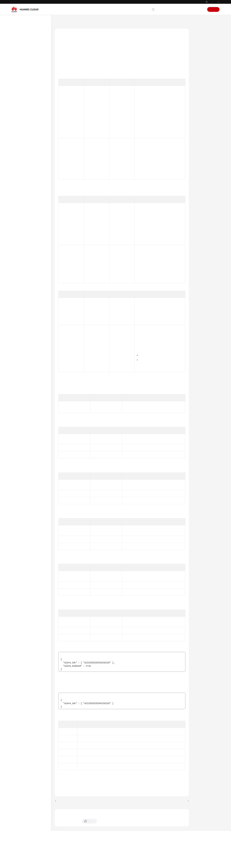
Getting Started (22, 47)
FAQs (17, 309)
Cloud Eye (74, 21)
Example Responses (205, 70)
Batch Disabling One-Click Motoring (35, 211)
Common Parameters (27, 293)
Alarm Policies (27, 112)
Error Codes (201, 84)
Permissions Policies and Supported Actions (28, 286)
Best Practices (21, 58)
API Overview (23, 74)
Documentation (178, 9)
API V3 (20, 279)
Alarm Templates (28, 128)
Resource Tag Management (32, 268)
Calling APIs (23, 80)
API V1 (20, 90)
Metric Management (29, 274)
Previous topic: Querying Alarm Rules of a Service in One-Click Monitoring (88, 815)
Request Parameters (205, 49)
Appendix (22, 298)
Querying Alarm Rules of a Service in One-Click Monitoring (35, 186)
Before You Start (25, 69)
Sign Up (213, 9)
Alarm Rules (26, 101)
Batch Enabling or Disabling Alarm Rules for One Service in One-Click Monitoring (34, 199)
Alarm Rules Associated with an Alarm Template (33, 135)
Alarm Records (27, 123)
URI (197, 42)
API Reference (21, 63)
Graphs (24, 263)
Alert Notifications (28, 117)
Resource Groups (28, 142)
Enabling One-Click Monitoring (32, 163)
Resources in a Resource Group (31, 149)
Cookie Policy (187, 865)
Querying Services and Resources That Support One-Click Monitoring (34, 174)
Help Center (60, 21)
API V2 (20, 96)
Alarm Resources (28, 107)
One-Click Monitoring (30, 156)
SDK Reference (22, 304)
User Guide (20, 53)
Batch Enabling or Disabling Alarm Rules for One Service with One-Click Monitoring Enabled (34, 242)
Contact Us (163, 9)
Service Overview (23, 42)
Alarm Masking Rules (30, 252)
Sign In (200, 9)
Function (200, 35)
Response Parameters (206, 56)
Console (191, 9)
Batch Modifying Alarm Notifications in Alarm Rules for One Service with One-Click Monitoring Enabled (35, 225)
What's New (20, 37)
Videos (18, 315)
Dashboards (26, 257)
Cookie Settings (173, 865)
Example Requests (205, 63)
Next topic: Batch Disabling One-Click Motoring (165, 815)
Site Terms (199, 865)
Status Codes (202, 77)
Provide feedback (108, 835)
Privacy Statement (212, 865)
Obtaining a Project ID (147, 113)
